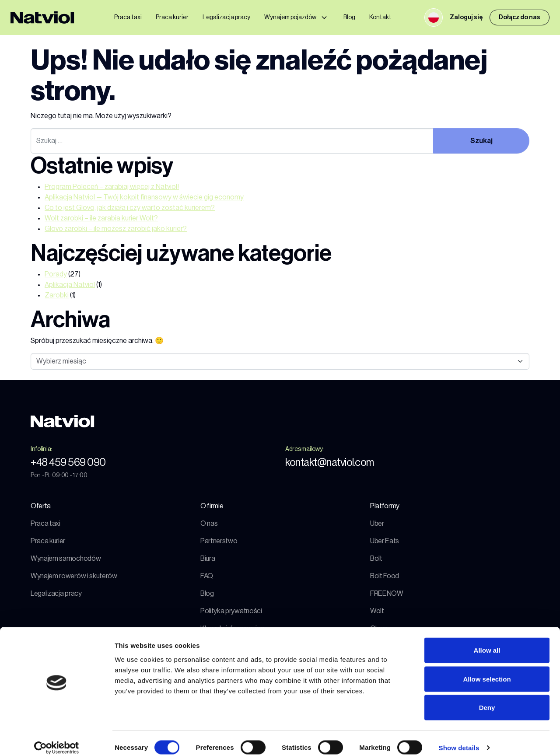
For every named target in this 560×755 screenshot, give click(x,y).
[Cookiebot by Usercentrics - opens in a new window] (57, 738)
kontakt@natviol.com (330, 462)
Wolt (377, 611)
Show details (459, 738)
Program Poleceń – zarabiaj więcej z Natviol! (112, 187)
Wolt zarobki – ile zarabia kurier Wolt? (101, 218)
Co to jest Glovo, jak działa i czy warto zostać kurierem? (130, 208)
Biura (208, 559)
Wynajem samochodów (66, 559)
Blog (349, 17)
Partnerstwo (219, 541)
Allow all (487, 640)
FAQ (207, 576)
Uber (377, 524)
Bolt (376, 559)
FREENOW (387, 594)
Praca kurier (172, 17)
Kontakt (380, 17)
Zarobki (57, 295)
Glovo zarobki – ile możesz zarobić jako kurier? (116, 229)
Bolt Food (385, 576)
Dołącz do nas (520, 17)
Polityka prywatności (231, 611)
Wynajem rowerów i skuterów (74, 576)
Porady (56, 274)
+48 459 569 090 (68, 462)
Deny (487, 697)
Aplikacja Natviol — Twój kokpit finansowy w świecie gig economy (144, 197)
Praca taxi (128, 17)
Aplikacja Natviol (70, 285)
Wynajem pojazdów (290, 17)
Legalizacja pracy (226, 17)
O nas (209, 524)
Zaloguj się (466, 17)
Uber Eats (385, 541)
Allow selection (487, 669)
